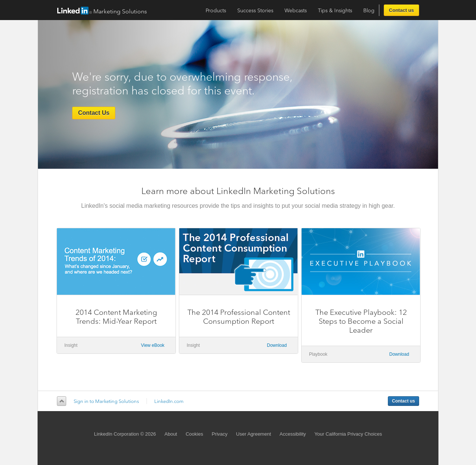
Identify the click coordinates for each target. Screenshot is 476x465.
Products (216, 10)
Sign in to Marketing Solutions (106, 401)
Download (277, 345)
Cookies (194, 434)
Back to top (60, 401)
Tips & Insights (335, 10)
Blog (369, 10)
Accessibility (293, 434)
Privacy (220, 434)
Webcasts (296, 10)
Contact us (401, 10)
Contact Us (94, 113)
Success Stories (255, 10)
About (171, 434)
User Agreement (254, 434)
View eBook (153, 345)
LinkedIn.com (169, 401)
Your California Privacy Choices (348, 434)
